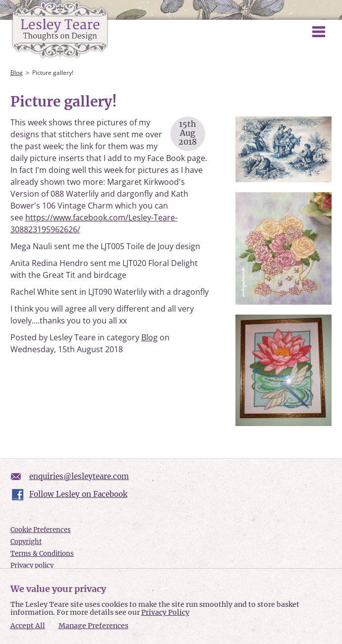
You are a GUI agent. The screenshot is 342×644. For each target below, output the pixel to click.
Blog (17, 73)
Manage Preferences (93, 626)
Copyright (26, 542)
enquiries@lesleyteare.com (79, 476)
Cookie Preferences (41, 530)
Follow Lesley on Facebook (78, 494)
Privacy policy (32, 565)
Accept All (28, 626)
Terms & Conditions (42, 554)
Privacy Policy (165, 612)
